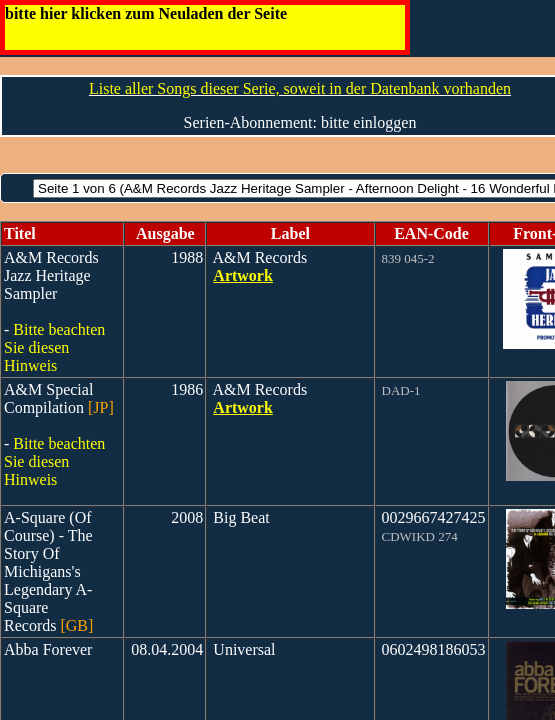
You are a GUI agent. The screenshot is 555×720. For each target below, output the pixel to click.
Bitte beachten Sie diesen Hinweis (54, 347)
